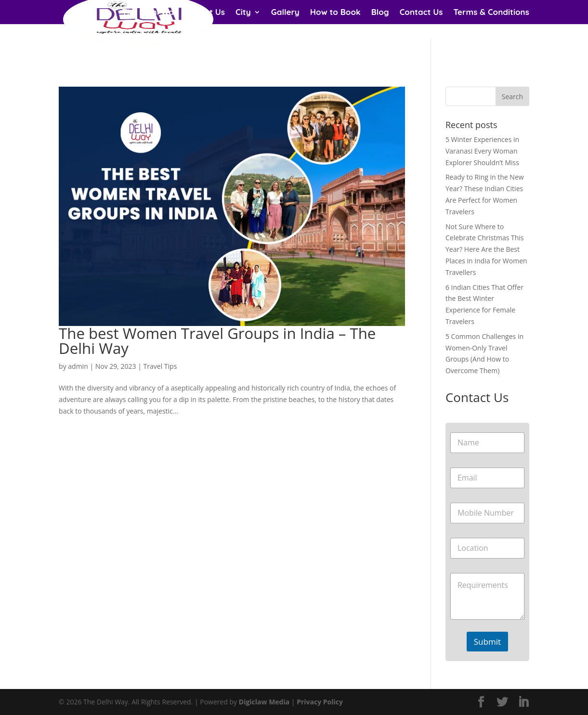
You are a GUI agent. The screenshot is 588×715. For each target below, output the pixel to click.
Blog (380, 13)
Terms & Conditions (491, 13)
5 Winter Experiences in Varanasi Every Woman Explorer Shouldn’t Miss (482, 151)
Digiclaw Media (264, 702)
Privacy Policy (320, 702)
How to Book (335, 13)
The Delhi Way (150, 13)
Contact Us (421, 13)
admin (78, 366)
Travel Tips (160, 366)
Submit (487, 642)
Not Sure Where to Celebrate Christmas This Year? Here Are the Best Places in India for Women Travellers (486, 249)
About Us (207, 13)
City (243, 13)
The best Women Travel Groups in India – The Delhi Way (217, 341)
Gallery (285, 13)
